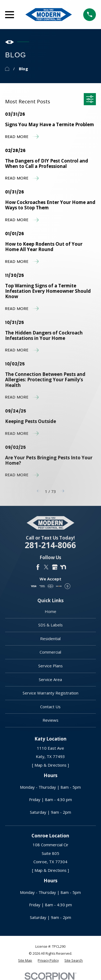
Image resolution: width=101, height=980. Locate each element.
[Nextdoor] (63, 567)
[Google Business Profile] (55, 567)
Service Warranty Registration (50, 693)
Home (50, 611)
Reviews (50, 720)
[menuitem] (25, 961)
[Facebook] (38, 567)
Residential (50, 639)
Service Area (50, 679)
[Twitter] (46, 567)
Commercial (50, 652)
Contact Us (50, 707)
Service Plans (50, 666)
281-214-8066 (50, 545)
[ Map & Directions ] (50, 765)
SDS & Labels (50, 625)
